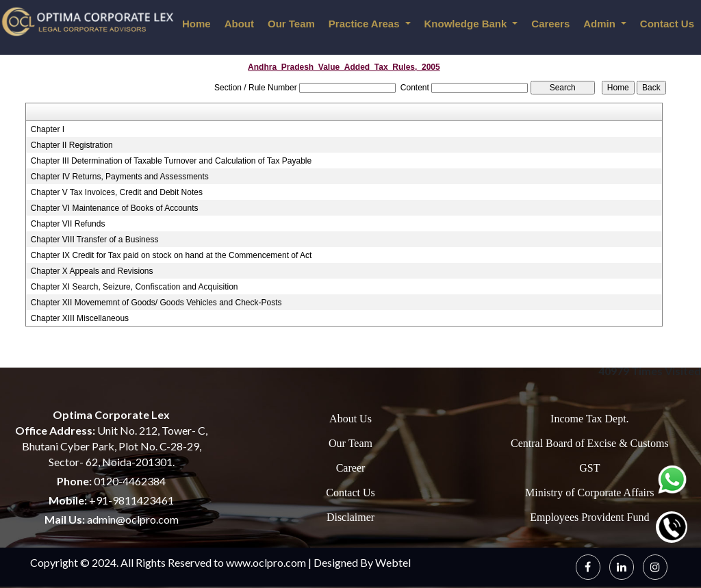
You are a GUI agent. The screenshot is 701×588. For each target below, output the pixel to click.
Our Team (291, 24)
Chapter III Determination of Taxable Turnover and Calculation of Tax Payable (171, 161)
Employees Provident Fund (589, 517)
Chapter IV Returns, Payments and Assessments (120, 177)
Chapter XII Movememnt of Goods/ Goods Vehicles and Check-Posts (156, 303)
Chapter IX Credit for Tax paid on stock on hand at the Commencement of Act (171, 255)
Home (196, 24)
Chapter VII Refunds (68, 224)
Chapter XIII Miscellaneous (80, 318)
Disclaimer (350, 517)
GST (589, 468)
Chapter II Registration (72, 145)
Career (351, 468)
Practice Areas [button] (366, 24)
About (239, 24)
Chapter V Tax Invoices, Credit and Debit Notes (117, 192)
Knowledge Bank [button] (467, 24)
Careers (550, 24)
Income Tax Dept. (590, 419)
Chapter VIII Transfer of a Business (95, 240)
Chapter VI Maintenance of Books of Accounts (115, 208)
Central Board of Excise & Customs (590, 443)
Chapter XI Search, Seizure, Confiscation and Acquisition (135, 287)
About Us (350, 419)
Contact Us (350, 493)
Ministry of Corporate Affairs (590, 493)
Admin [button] (601, 24)
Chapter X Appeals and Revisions (92, 271)
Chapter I (48, 129)
